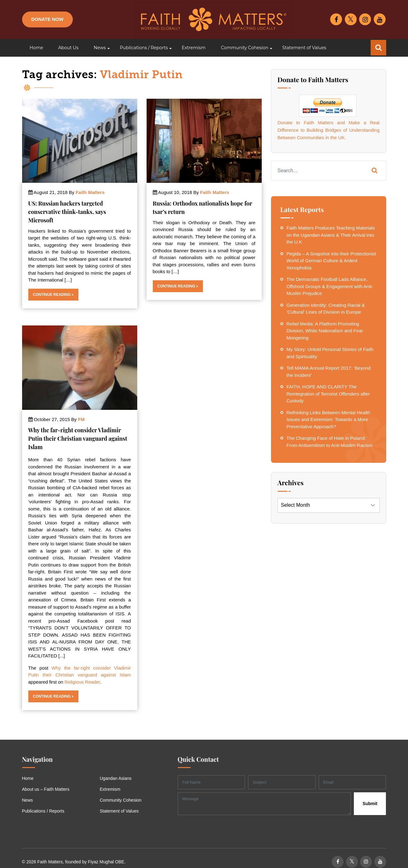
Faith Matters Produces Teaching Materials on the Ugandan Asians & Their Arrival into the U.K (331, 235)
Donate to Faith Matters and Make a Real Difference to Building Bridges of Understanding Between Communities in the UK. (329, 130)
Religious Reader (82, 682)
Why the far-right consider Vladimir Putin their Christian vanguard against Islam (78, 439)
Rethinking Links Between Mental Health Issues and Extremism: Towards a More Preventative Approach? (328, 420)
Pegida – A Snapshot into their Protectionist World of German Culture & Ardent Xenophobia (331, 261)
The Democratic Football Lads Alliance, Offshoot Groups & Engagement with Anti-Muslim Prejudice (330, 286)
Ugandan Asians (116, 778)
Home (28, 778)
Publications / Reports (43, 811)
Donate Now (47, 19)
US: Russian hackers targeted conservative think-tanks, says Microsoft (67, 212)
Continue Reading (54, 295)
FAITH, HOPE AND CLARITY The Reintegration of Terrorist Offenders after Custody (328, 394)
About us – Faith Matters (46, 789)
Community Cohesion (121, 800)
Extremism (110, 789)
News (28, 800)
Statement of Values (119, 811)
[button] (99, 48)
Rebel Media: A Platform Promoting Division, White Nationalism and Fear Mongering (325, 331)
